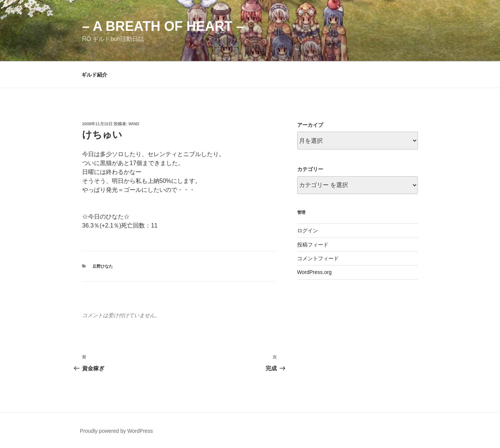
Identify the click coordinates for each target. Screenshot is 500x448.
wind (134, 124)
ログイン (308, 231)
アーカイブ (310, 125)
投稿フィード (313, 245)
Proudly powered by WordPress (116, 431)
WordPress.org (314, 272)
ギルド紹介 (94, 75)
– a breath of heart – (163, 26)
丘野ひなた (103, 266)
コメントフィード (318, 258)
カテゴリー (310, 169)
